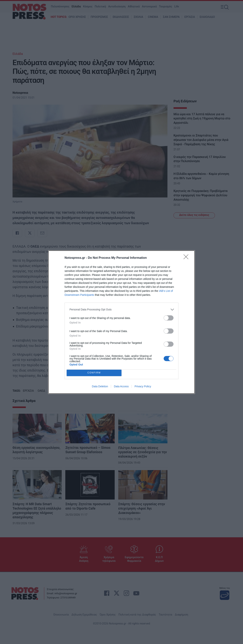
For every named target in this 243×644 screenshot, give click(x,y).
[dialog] (121, 322)
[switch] (169, 318)
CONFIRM (94, 373)
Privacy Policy (143, 386)
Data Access (121, 386)
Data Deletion (100, 386)
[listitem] (121, 310)
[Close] (187, 258)
